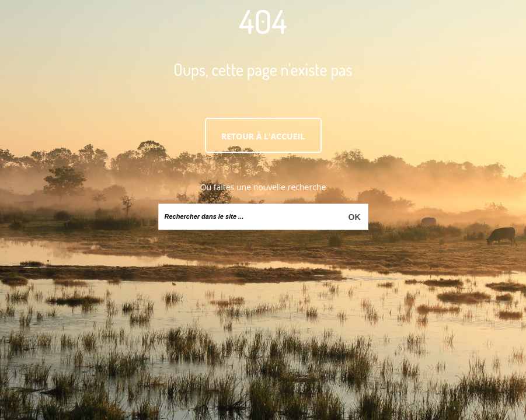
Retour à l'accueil (263, 136)
